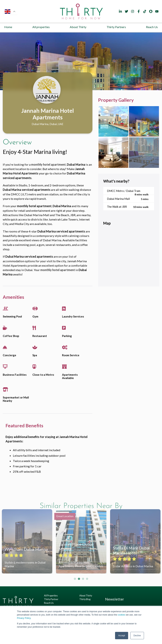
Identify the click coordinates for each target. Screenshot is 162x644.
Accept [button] (122, 636)
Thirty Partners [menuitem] (116, 27)
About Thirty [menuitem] (78, 27)
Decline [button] (137, 636)
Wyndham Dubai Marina (26, 549)
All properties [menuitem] (41, 27)
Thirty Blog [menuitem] (85, 599)
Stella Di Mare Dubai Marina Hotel (131, 550)
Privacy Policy (24, 618)
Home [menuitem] (8, 27)
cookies (121, 615)
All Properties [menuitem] (51, 596)
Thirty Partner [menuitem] (51, 599)
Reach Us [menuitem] (152, 27)
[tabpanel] (81, 61)
